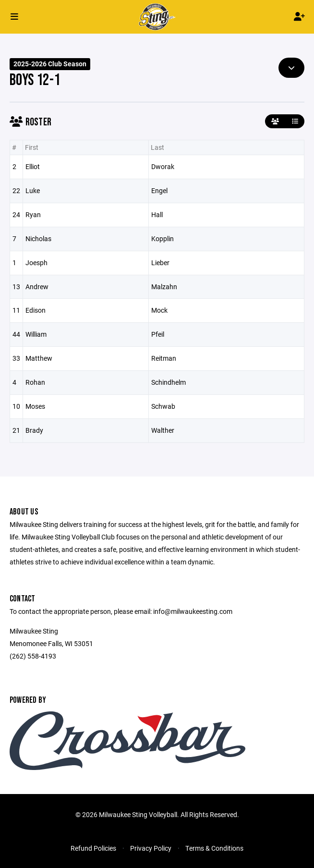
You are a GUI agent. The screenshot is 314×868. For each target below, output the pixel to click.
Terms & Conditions (214, 848)
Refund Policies (93, 848)
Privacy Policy (151, 848)
